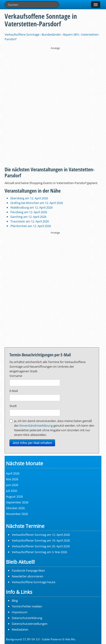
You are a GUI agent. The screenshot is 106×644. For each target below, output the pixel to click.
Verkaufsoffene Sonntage (22, 34)
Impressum (20, 612)
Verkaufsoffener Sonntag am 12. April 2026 (41, 535)
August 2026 (14, 496)
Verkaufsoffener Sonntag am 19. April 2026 (41, 540)
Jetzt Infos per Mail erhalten (32, 443)
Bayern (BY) (71, 34)
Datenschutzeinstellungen (30, 624)
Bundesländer (51, 34)
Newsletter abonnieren (28, 576)
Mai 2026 (12, 479)
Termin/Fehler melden (27, 606)
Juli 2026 (12, 491)
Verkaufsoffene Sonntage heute (34, 582)
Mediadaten (20, 629)
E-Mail (14, 391)
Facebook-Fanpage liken (28, 570)
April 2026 (13, 473)
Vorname (16, 376)
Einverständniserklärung (36, 425)
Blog (15, 601)
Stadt (13, 406)
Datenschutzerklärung (27, 618)
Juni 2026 (12, 485)
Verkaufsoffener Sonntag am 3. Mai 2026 (39, 552)
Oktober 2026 (15, 508)
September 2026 (17, 502)
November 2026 (17, 514)
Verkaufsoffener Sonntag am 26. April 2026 (41, 546)
